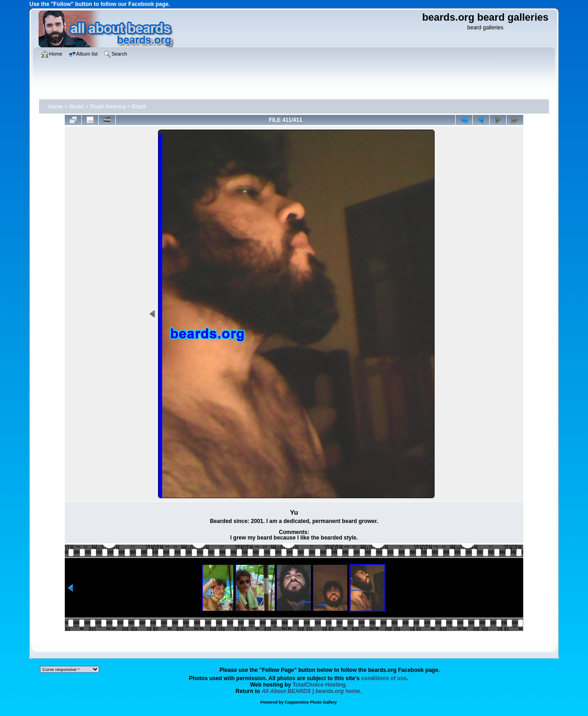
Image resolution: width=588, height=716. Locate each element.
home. (312, 691)
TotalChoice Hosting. (320, 685)
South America (108, 107)
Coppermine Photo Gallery (311, 702)
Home (56, 107)
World (76, 107)
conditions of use (384, 678)
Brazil (139, 107)
